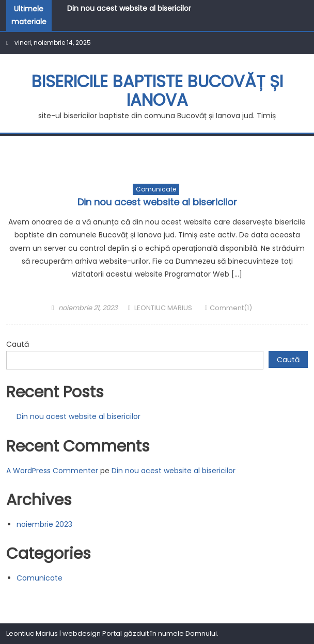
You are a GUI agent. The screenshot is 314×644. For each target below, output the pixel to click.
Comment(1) (231, 308)
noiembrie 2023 (44, 524)
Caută (18, 344)
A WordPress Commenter (52, 471)
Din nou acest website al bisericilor (129, 8)
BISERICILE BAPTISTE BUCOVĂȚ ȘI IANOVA (157, 91)
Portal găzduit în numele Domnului (160, 633)
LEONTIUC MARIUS (163, 308)
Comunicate (156, 189)
